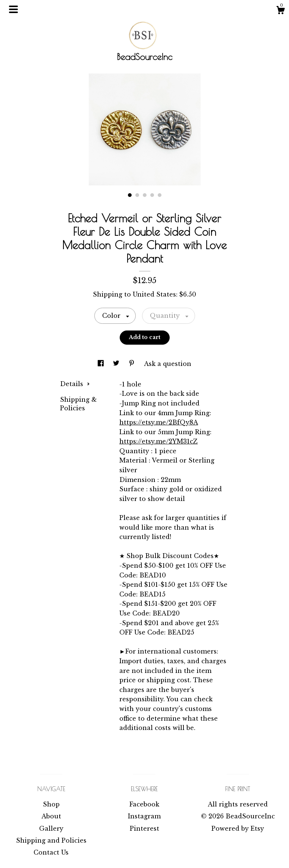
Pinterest (144, 828)
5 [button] (160, 195)
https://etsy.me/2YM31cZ (158, 441)
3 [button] (145, 195)
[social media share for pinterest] (133, 364)
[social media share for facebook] (102, 364)
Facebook (144, 804)
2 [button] (137, 195)
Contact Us (51, 852)
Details (75, 384)
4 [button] (152, 195)
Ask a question (168, 364)
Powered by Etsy (238, 828)
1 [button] (130, 195)
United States (154, 294)
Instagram (144, 816)
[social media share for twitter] (117, 364)
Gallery (51, 828)
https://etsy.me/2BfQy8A (159, 422)
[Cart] (280, 11)
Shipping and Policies (51, 840)
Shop (51, 804)
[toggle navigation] (13, 9)
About (51, 816)
